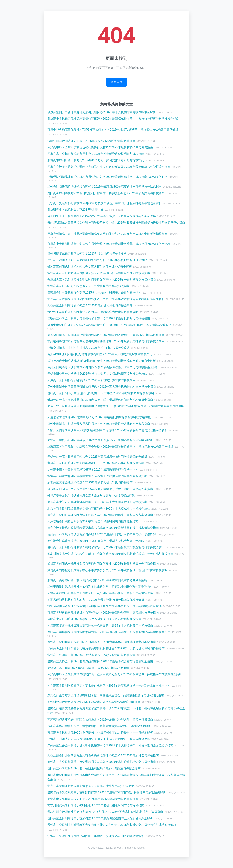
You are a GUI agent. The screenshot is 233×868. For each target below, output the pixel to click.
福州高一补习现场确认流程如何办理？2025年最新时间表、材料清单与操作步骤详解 (102, 534)
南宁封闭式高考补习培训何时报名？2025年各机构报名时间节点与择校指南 (96, 805)
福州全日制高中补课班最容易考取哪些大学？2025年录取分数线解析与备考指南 (99, 424)
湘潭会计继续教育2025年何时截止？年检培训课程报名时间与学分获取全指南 (97, 476)
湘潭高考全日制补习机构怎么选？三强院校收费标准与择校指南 (88, 286)
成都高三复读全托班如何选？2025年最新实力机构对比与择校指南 (90, 482)
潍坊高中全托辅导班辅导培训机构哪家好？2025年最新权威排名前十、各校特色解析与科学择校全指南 (113, 119)
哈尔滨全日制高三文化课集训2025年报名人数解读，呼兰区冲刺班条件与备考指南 (100, 489)
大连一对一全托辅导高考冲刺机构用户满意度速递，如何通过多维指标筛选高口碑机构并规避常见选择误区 (116, 406)
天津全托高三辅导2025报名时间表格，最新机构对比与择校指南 (88, 668)
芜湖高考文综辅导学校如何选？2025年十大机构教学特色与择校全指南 (93, 799)
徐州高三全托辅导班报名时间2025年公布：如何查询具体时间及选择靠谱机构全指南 (102, 642)
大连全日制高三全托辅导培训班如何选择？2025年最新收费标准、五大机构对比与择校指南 (106, 335)
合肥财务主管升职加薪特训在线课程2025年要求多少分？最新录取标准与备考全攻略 (102, 216)
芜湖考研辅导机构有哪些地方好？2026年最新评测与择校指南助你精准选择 (96, 600)
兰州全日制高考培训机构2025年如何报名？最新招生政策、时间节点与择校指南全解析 (103, 367)
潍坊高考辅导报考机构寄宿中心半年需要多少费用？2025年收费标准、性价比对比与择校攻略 (107, 570)
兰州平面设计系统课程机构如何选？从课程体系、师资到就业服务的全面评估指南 (100, 587)
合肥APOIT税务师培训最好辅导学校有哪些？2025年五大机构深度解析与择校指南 (100, 354)
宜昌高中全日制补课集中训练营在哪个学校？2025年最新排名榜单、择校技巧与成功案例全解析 (109, 244)
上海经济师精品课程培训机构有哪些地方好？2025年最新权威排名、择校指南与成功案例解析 (107, 177)
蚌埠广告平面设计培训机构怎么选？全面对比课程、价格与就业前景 (91, 495)
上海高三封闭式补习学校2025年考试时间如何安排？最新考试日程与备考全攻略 (99, 739)
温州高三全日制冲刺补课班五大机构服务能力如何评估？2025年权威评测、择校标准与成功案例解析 (112, 825)
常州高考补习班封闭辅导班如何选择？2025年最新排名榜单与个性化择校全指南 (99, 273)
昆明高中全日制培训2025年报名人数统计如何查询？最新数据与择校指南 (94, 619)
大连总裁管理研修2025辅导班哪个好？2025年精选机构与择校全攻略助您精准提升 (100, 417)
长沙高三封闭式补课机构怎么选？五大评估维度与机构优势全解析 (90, 267)
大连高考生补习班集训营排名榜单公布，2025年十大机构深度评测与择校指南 (97, 502)
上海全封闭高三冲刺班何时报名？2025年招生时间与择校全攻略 (88, 348)
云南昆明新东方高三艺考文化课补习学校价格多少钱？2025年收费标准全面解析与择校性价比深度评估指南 (116, 223)
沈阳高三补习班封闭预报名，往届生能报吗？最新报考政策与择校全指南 (94, 768)
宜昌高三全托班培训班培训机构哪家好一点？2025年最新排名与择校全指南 (96, 463)
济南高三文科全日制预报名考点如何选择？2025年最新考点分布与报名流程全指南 (100, 661)
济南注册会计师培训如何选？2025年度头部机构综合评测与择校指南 (91, 141)
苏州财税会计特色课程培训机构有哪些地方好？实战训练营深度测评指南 (94, 702)
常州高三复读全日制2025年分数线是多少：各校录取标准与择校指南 (91, 655)
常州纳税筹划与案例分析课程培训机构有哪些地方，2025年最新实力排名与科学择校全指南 (106, 341)
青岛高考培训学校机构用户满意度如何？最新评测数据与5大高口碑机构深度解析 (99, 726)
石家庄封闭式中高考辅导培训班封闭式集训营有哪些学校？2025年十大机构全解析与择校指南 (107, 234)
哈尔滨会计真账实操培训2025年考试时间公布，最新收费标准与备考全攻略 (96, 541)
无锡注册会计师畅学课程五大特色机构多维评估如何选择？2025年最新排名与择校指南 (103, 755)
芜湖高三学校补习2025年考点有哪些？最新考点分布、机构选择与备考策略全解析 (100, 440)
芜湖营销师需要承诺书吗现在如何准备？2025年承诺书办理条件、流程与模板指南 (100, 720)
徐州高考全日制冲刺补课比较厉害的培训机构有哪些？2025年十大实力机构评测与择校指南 (106, 648)
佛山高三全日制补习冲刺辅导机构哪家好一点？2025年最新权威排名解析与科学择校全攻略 (106, 547)
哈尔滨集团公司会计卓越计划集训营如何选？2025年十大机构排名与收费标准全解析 (102, 112)
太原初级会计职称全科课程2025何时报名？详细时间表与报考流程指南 (93, 521)
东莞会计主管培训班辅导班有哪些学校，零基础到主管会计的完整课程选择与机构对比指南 (106, 695)
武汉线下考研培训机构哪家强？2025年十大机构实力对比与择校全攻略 (93, 312)
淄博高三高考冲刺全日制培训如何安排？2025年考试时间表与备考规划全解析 (97, 580)
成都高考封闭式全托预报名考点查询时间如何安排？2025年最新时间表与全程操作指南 (103, 564)
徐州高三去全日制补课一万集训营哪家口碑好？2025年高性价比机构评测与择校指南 (102, 762)
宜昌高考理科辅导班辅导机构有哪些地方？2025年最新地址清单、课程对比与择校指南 (103, 613)
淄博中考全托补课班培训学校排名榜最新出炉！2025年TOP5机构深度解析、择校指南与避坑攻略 (109, 325)
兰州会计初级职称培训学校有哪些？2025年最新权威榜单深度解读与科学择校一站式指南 (104, 187)
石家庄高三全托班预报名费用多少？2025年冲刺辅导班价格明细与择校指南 (96, 154)
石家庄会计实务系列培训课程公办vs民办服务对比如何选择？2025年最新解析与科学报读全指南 (109, 167)
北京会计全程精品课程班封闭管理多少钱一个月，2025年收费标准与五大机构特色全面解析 (106, 299)
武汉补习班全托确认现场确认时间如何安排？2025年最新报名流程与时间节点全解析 (102, 361)
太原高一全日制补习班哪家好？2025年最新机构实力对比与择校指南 (91, 380)
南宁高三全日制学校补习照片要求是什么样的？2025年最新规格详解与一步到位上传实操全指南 (109, 686)
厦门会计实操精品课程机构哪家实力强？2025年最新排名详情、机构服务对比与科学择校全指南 (109, 632)
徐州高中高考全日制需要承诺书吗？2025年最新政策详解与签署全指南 (93, 470)
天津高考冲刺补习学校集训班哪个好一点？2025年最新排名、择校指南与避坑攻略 (100, 593)
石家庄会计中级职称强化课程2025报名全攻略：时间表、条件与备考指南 (94, 293)
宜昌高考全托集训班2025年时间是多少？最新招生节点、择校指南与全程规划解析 (100, 733)
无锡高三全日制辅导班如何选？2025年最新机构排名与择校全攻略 (90, 305)
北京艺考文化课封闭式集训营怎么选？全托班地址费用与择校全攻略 (91, 786)
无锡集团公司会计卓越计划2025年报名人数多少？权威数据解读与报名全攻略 (97, 374)
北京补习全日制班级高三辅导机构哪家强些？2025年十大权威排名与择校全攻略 (99, 509)
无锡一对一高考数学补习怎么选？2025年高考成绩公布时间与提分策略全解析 (97, 457)
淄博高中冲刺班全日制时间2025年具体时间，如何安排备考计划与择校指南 (96, 160)
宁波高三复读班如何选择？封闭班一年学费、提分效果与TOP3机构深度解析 (96, 836)
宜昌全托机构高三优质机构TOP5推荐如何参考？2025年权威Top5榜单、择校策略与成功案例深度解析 (113, 130)
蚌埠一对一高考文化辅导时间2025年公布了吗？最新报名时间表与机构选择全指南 (100, 400)
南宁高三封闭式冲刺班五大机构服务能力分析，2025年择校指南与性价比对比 (97, 260)
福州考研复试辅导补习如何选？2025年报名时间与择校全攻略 (87, 254)
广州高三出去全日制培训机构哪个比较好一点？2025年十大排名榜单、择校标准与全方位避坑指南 (110, 745)
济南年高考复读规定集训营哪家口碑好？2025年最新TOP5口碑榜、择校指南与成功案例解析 (107, 792)
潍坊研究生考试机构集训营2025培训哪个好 (75, 210)
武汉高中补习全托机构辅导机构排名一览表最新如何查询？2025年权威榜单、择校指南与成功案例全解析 (115, 674)
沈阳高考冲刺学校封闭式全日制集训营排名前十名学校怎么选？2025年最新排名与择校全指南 (107, 193)
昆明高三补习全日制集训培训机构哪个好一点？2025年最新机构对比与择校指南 (99, 318)
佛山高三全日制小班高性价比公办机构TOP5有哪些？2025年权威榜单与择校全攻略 (101, 393)
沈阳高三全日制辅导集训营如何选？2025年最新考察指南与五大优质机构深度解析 (100, 818)
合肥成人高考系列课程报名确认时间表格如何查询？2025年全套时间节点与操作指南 (102, 280)
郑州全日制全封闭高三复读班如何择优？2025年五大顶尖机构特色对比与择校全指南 (102, 387)
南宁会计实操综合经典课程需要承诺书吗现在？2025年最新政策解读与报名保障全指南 (103, 528)
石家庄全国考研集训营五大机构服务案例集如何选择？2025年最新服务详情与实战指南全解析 (107, 430)
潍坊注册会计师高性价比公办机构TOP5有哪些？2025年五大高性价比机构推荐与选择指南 (105, 812)
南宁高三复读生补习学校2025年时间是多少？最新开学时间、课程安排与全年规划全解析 (104, 203)
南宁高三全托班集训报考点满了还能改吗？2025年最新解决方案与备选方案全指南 (100, 515)
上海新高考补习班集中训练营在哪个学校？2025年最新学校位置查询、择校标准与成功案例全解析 (110, 447)
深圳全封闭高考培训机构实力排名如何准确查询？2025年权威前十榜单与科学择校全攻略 (104, 606)
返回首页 (116, 82)
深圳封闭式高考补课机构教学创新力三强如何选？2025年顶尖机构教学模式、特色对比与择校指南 (110, 554)
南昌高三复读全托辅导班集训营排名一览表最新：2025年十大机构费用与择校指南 (100, 626)
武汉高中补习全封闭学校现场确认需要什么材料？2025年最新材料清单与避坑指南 (100, 147)
